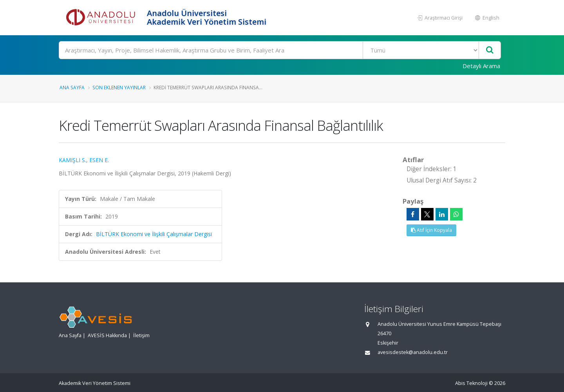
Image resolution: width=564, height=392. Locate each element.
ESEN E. (99, 160)
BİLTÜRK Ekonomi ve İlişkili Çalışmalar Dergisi (154, 234)
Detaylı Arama (481, 66)
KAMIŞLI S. (72, 160)
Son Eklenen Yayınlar (119, 87)
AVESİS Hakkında (107, 335)
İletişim (141, 335)
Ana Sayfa (72, 87)
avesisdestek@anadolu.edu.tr (413, 352)
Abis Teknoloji (471, 383)
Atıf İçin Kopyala (431, 230)
